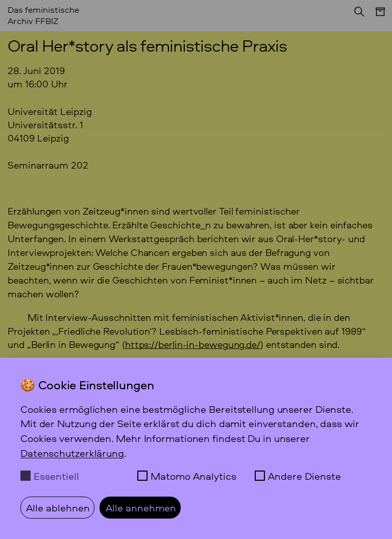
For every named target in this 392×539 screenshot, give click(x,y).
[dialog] (196, 448)
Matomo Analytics (193, 476)
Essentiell (56, 476)
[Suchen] (356, 15)
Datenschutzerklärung (72, 453)
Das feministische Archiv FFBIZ (43, 15)
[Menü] (375, 17)
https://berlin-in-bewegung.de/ (193, 344)
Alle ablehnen (58, 507)
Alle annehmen (141, 507)
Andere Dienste (304, 476)
